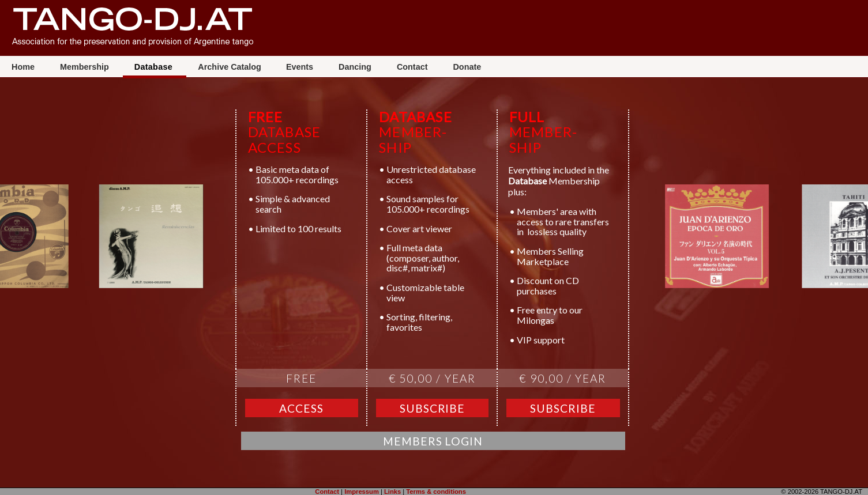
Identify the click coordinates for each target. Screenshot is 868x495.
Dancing (356, 67)
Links (392, 492)
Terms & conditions (436, 492)
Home (24, 67)
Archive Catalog (230, 67)
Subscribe (433, 408)
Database (155, 67)
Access (301, 408)
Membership (86, 67)
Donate (467, 67)
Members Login (433, 441)
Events (301, 67)
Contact (414, 67)
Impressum (362, 492)
